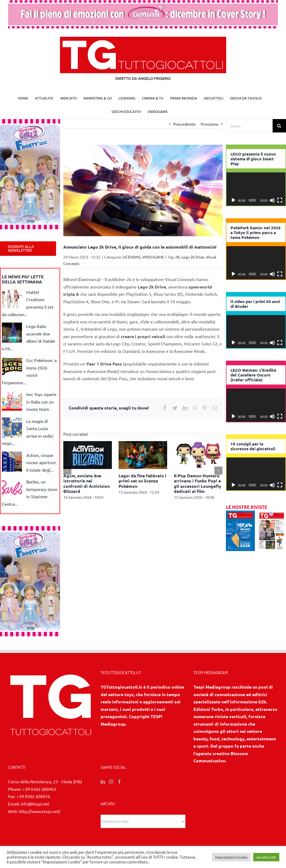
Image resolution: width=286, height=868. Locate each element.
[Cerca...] (249, 126)
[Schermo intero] (280, 200)
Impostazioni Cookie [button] (231, 857)
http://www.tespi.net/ (40, 811)
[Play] (233, 200)
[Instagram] (111, 782)
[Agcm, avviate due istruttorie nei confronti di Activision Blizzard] (88, 454)
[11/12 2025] (272, 514)
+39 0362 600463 (39, 789)
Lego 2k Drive (193, 257)
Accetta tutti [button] (266, 857)
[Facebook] (119, 782)
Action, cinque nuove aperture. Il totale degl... (42, 462)
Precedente (184, 124)
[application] (256, 189)
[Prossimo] (218, 471)
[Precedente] (67, 471)
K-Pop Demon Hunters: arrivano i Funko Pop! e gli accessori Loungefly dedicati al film (198, 483)
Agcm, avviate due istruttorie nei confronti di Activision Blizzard (87, 483)
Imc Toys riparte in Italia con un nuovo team (41, 402)
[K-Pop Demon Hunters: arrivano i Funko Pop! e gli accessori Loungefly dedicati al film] (198, 454)
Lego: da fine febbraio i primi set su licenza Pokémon (142, 481)
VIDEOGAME (153, 257)
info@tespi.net (35, 804)
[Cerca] (279, 126)
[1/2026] (240, 514)
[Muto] (272, 200)
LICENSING (132, 257)
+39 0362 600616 (33, 796)
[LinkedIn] (103, 782)
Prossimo (210, 124)
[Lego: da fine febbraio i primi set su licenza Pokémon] (143, 454)
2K (177, 257)
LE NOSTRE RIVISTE (247, 507)
